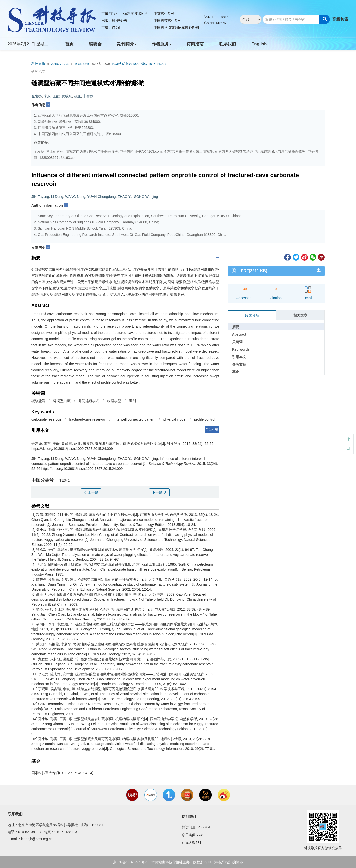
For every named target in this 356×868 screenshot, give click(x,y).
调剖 (133, 401)
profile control (205, 419)
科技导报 (38, 64)
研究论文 (38, 71)
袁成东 (67, 96)
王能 (56, 96)
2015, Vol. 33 (60, 64)
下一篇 (159, 492)
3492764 (203, 827)
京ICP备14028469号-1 (131, 862)
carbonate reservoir (46, 419)
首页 (69, 44)
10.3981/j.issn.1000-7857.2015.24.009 (139, 64)
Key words (241, 349)
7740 (200, 835)
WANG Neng (75, 197)
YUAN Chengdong (101, 197)
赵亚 (77, 96)
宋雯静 (88, 96)
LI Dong (57, 197)
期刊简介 (127, 44)
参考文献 (239, 364)
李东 (47, 96)
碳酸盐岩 (38, 401)
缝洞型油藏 (62, 401)
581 (199, 843)
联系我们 (227, 44)
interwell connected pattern (135, 419)
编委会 (95, 44)
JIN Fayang (40, 197)
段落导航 (252, 316)
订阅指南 (195, 44)
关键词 (237, 342)
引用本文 (239, 357)
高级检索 (340, 19)
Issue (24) (82, 64)
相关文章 (300, 315)
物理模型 (114, 401)
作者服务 (162, 44)
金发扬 (37, 96)
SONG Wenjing (146, 197)
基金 (236, 372)
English (259, 44)
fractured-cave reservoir (88, 419)
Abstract (239, 334)
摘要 (236, 327)
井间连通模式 (89, 401)
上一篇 (91, 492)
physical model (175, 419)
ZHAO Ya (125, 197)
